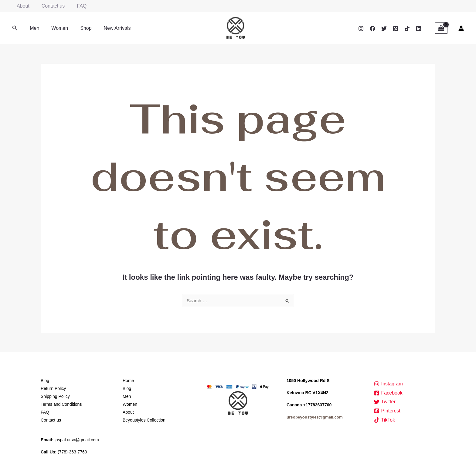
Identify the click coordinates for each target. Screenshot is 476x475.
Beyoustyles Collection (144, 420)
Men (33, 28)
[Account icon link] (461, 28)
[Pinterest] (396, 29)
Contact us (49, 6)
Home (128, 381)
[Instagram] (361, 29)
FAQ (76, 6)
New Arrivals (109, 28)
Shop (80, 28)
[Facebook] (372, 29)
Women (56, 28)
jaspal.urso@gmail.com (77, 440)
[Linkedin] (419, 29)
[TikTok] (407, 29)
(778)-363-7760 (72, 452)
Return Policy (53, 389)
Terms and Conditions (61, 405)
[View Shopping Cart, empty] (441, 28)
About (22, 6)
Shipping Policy (55, 397)
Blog (45, 381)
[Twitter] (384, 29)
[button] (15, 28)
